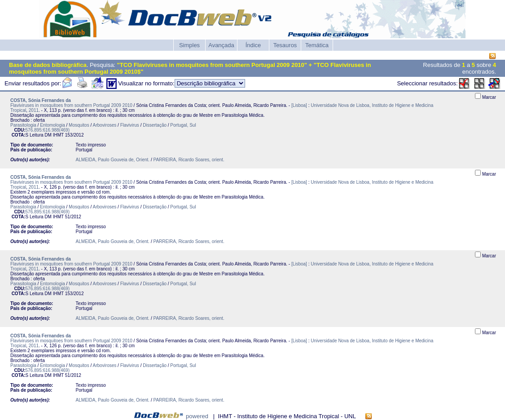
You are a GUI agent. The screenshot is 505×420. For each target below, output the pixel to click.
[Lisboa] (299, 105)
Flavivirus (130, 125)
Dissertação (155, 125)
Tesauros (285, 45)
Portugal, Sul (183, 125)
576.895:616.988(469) (48, 130)
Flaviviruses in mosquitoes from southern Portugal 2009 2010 (71, 105)
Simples (189, 45)
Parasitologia (23, 125)
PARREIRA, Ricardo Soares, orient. (189, 160)
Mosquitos (79, 125)
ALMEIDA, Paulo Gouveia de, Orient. (113, 160)
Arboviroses (104, 125)
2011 (34, 110)
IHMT (58, 135)
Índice (253, 45)
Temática (317, 45)
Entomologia (53, 125)
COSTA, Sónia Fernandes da (41, 100)
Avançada (221, 45)
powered (197, 416)
